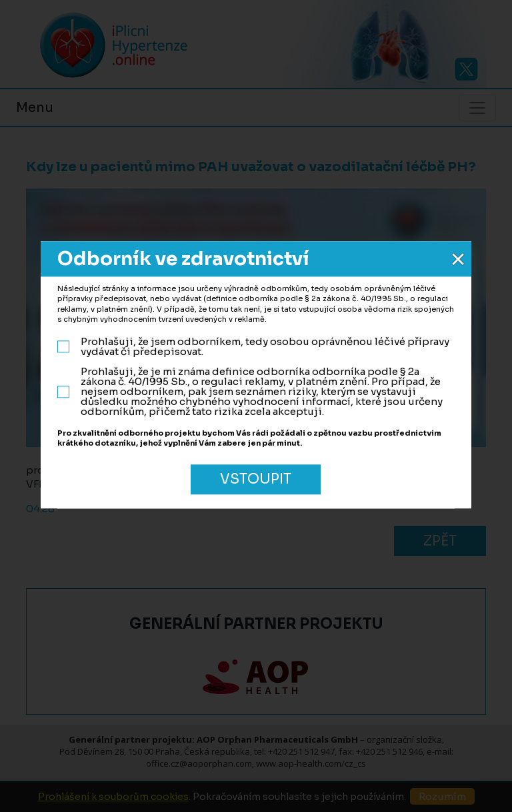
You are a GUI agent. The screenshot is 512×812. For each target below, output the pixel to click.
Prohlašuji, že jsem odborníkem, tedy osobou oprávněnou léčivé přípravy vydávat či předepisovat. (253, 347)
